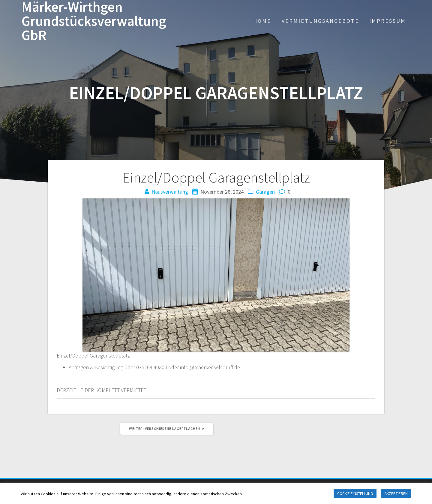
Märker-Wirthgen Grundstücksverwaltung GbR (94, 21)
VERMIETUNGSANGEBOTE (320, 21)
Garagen (265, 192)
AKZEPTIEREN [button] (396, 494)
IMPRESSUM (388, 21)
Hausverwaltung (170, 192)
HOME (262, 21)
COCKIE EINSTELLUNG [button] (355, 494)
